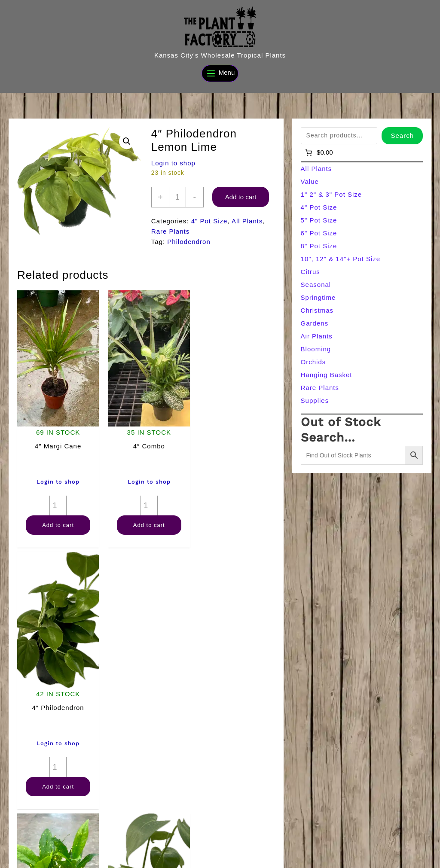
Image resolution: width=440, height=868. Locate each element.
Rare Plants (170, 231)
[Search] (160, 859)
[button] (127, 141)
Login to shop (173, 163)
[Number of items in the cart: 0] (319, 152)
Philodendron (189, 242)
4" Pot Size (209, 221)
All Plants (247, 221)
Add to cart (241, 197)
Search (402, 136)
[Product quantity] (177, 197)
